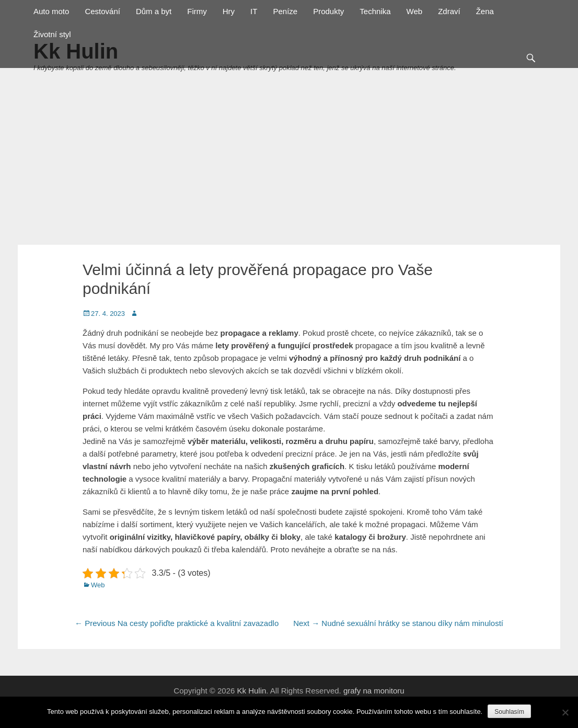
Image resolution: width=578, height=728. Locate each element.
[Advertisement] (289, 166)
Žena (485, 11)
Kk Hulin (251, 691)
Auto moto (51, 11)
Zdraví (449, 11)
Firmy (197, 11)
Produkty (328, 11)
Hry (229, 11)
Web (415, 11)
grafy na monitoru (374, 691)
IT (254, 11)
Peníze (285, 11)
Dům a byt (154, 11)
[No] (565, 712)
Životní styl (52, 34)
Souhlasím (509, 712)
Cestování (102, 11)
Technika (375, 11)
